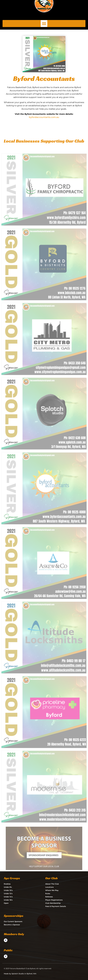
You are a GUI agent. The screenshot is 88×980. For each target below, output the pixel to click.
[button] (44, 24)
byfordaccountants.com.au (44, 117)
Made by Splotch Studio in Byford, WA (20, 974)
